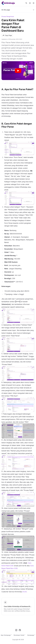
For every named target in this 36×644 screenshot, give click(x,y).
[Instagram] (16, 630)
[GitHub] (20, 630)
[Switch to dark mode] (30, 3)
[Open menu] (34, 3)
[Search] (26, 3)
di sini (25, 592)
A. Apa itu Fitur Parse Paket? (17, 89)
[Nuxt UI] (8, 3)
